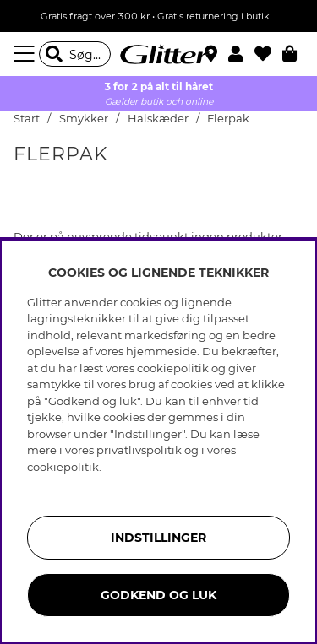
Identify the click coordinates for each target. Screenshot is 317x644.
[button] (241, 54)
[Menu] (26, 54)
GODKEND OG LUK (158, 595)
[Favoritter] (268, 54)
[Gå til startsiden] (159, 54)
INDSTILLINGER (158, 538)
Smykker (85, 119)
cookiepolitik (63, 467)
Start (27, 119)
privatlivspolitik (139, 450)
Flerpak (228, 119)
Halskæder (158, 119)
